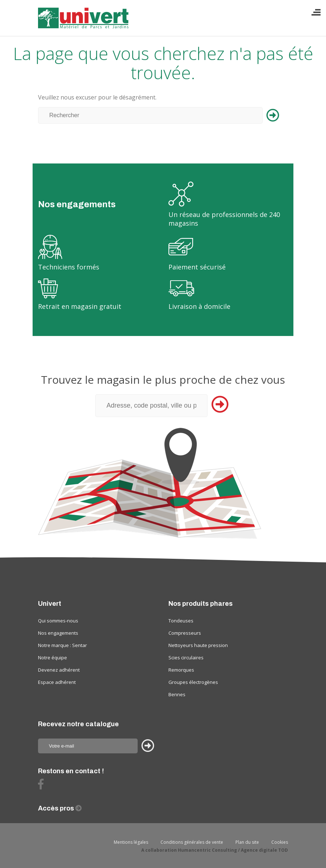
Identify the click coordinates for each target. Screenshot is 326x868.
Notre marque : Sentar (62, 645)
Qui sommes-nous (58, 621)
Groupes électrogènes (193, 682)
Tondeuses (181, 621)
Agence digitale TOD (264, 850)
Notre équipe (53, 658)
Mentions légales (131, 842)
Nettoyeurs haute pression (198, 645)
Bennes (177, 694)
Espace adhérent (57, 682)
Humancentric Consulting (207, 850)
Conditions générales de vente (192, 842)
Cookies (280, 842)
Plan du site (247, 842)
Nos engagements (58, 633)
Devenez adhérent (59, 670)
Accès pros (57, 808)
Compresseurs (185, 633)
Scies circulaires (186, 658)
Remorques (181, 670)
